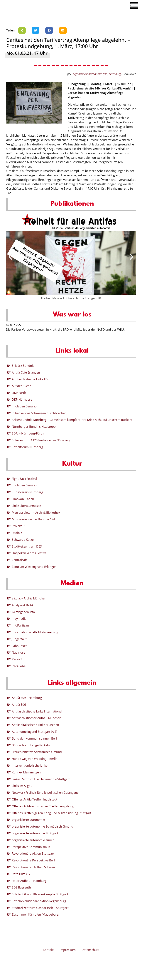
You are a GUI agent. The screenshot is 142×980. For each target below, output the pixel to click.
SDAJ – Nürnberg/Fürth (28, 433)
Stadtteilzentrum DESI (27, 546)
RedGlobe (19, 666)
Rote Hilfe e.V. (21, 874)
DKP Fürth (19, 393)
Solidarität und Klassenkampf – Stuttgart (40, 894)
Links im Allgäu (22, 786)
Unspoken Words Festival (29, 553)
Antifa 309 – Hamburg (27, 698)
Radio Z (17, 533)
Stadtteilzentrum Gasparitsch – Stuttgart (40, 908)
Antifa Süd (19, 705)
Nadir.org (18, 652)
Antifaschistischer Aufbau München (37, 718)
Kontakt (48, 950)
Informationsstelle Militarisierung (35, 632)
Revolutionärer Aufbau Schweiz (34, 867)
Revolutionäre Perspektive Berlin (35, 860)
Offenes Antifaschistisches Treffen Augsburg (43, 806)
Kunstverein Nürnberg (27, 492)
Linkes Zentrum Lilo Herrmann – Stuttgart (41, 779)
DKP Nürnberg (22, 400)
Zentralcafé (20, 560)
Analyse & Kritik (23, 605)
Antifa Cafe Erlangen (26, 372)
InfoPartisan (20, 625)
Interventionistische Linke (30, 766)
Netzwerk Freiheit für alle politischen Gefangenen (46, 793)
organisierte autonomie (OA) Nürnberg (97, 74)
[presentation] (10, 257)
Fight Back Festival (24, 479)
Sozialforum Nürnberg (27, 447)
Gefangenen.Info (23, 612)
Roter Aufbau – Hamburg (29, 881)
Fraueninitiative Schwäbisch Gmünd (37, 752)
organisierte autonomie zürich (33, 840)
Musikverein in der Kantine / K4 (33, 519)
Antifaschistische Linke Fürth (32, 379)
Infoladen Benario (24, 406)
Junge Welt (19, 639)
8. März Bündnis (23, 366)
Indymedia (19, 619)
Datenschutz (90, 950)
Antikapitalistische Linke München (35, 725)
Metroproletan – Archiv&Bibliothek (36, 513)
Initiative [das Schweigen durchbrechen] (40, 413)
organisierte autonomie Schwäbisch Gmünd (43, 826)
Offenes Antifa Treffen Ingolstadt (35, 799)
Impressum (68, 950)
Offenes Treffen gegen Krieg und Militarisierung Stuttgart (52, 813)
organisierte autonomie (28, 820)
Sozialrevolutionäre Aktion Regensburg (39, 901)
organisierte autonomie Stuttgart (35, 833)
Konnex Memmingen (26, 772)
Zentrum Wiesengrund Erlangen (34, 567)
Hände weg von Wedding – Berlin (35, 759)
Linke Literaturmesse (26, 506)
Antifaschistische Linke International (37, 711)
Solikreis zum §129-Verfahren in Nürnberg (41, 440)
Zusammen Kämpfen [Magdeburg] (36, 914)
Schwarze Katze (23, 540)
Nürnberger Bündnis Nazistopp (34, 427)
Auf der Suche (22, 386)
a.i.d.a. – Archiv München (29, 598)
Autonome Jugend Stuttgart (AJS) (34, 732)
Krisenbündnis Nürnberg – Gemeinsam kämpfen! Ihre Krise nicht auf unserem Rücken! (72, 420)
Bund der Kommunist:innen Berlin (36, 738)
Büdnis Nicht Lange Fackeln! (31, 745)
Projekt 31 (19, 526)
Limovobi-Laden (23, 499)
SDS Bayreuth (21, 887)
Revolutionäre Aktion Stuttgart (33, 854)
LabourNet (19, 646)
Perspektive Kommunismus (31, 847)
